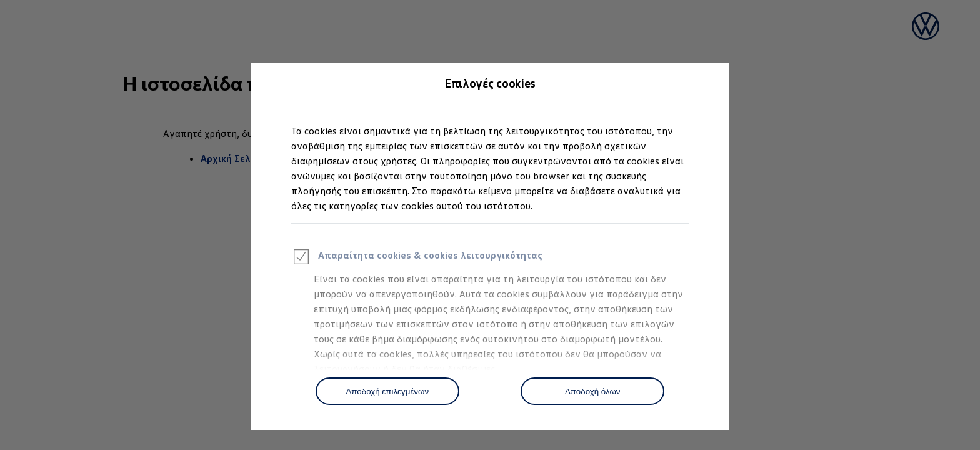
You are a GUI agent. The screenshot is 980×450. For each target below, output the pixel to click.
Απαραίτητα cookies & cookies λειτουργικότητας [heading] (417, 259)
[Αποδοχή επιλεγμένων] (387, 391)
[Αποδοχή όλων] (592, 391)
